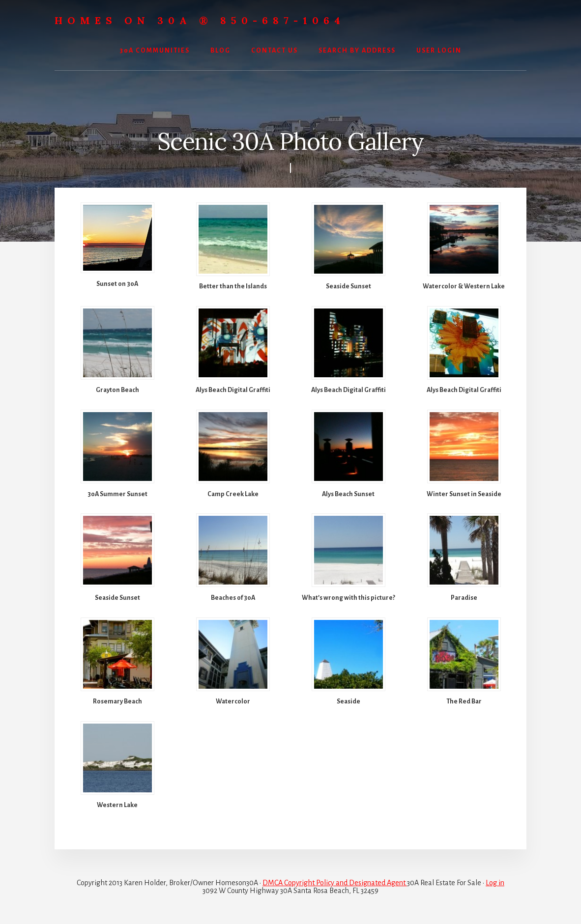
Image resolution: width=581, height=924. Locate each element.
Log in (495, 883)
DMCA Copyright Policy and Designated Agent (335, 883)
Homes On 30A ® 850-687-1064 (200, 20)
